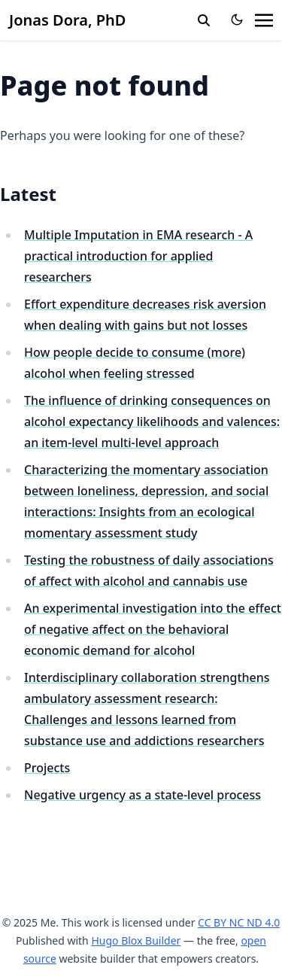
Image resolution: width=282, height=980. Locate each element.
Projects (47, 768)
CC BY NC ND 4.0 (239, 922)
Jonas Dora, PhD (67, 20)
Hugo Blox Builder (136, 940)
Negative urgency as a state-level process (143, 795)
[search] (204, 20)
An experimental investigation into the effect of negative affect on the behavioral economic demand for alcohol (153, 629)
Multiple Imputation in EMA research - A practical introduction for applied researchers (138, 256)
